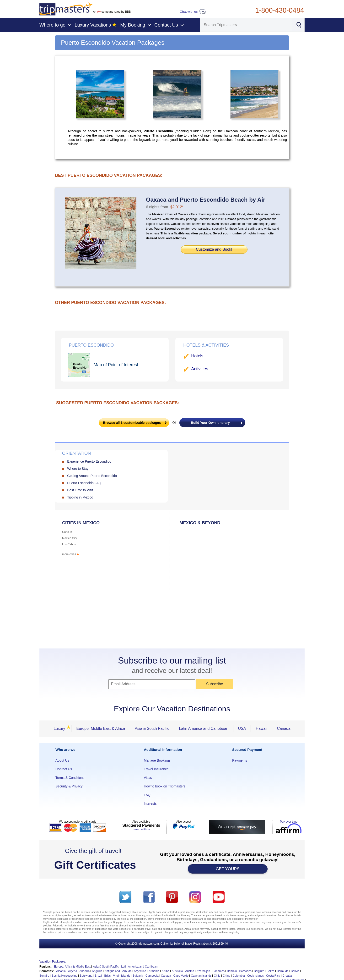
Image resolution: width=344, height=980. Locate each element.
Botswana (86, 976)
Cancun (67, 532)
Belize (271, 971)
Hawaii (261, 728)
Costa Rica (273, 976)
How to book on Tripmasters (165, 786)
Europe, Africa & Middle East (72, 967)
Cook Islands (255, 976)
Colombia (239, 976)
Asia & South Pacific (152, 728)
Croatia (287, 976)
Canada (284, 728)
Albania (61, 971)
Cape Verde (181, 976)
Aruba (166, 971)
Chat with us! (193, 12)
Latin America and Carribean (139, 967)
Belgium (259, 971)
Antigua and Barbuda (118, 971)
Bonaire (44, 976)
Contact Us (64, 769)
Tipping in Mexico (80, 497)
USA (242, 728)
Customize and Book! (214, 249)
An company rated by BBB (112, 12)
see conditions (142, 829)
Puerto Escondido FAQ (84, 483)
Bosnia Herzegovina (64, 976)
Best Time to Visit (80, 490)
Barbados (245, 971)
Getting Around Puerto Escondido (92, 476)
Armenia (154, 971)
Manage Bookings (157, 760)
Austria (190, 971)
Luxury (61, 728)
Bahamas (218, 971)
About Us (62, 760)
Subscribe (215, 684)
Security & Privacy (69, 786)
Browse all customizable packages (132, 423)
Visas (148, 778)
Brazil (98, 976)
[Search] (246, 25)
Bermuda (283, 971)
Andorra (84, 971)
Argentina (140, 971)
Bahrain (232, 971)
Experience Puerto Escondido (89, 461)
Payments (240, 760)
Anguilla (97, 971)
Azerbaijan (203, 971)
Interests (150, 803)
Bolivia (295, 971)
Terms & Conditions (70, 778)
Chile (217, 976)
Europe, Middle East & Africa (101, 728)
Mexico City (70, 538)
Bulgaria (138, 976)
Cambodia (152, 976)
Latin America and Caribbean (204, 728)
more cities (71, 554)
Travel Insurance (156, 769)
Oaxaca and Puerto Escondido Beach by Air (206, 200)
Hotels (197, 356)
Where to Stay (78, 469)
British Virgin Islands (117, 976)
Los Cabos (69, 544)
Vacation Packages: (53, 962)
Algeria (73, 971)
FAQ (147, 795)
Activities (200, 369)
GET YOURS (228, 869)
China (227, 976)
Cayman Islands (201, 976)
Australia (177, 971)
